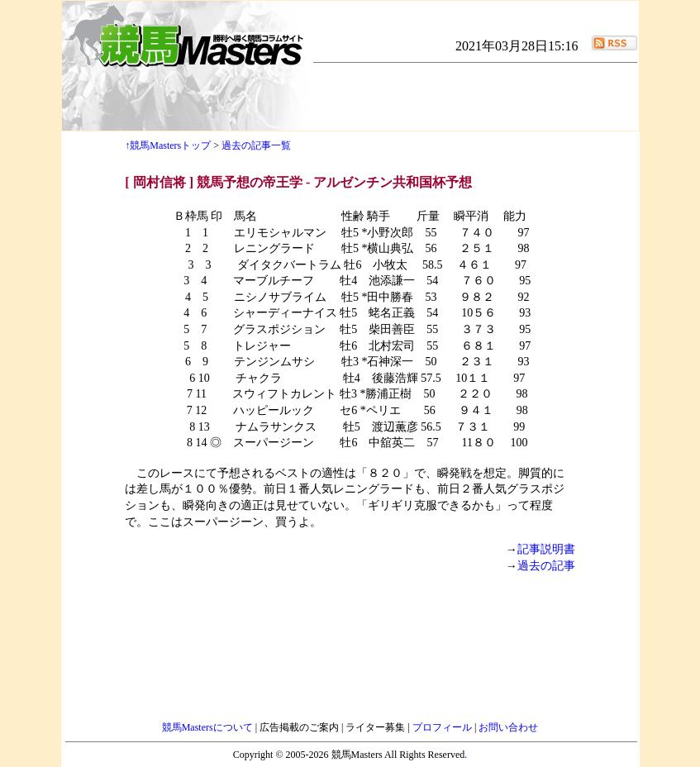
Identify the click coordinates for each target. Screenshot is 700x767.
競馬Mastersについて (209, 727)
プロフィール (443, 727)
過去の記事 (546, 566)
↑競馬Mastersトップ (168, 145)
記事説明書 (546, 549)
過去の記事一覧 (256, 145)
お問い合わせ (508, 727)
